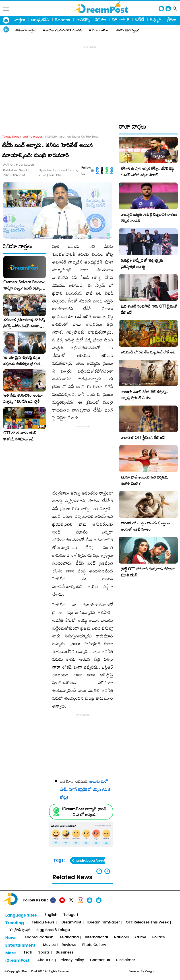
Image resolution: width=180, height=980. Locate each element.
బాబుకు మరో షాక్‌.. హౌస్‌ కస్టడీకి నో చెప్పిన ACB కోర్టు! (85, 789)
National (122, 937)
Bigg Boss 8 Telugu (53, 930)
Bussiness (65, 953)
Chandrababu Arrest (89, 860)
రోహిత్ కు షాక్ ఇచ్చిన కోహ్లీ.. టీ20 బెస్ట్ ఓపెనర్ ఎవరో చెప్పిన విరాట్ (147, 172)
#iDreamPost (99, 30)
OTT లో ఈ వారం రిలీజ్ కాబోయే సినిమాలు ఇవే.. (20, 436)
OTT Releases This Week (147, 922)
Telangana (69, 937)
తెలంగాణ (62, 20)
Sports (44, 953)
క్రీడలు (172, 20)
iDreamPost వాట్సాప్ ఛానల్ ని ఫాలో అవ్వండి (84, 812)
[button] (107, 871)
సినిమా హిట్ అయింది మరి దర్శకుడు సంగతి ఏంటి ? (145, 480)
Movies (49, 945)
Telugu (69, 915)
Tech (28, 953)
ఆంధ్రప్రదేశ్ (40, 20)
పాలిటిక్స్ (83, 20)
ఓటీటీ (140, 20)
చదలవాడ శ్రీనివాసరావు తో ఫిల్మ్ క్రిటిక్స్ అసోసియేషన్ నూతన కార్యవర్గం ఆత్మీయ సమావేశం (24, 323)
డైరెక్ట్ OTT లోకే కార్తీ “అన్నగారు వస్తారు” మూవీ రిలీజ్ (148, 572)
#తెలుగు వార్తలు (26, 30)
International (96, 937)
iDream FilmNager (104, 922)
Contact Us (100, 960)
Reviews (69, 945)
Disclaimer (126, 960)
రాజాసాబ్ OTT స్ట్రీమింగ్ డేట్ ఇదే (143, 437)
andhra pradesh (33, 137)
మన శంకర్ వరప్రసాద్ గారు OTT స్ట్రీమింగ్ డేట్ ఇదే (149, 309)
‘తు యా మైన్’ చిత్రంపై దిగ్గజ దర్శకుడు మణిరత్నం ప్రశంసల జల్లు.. (23, 361)
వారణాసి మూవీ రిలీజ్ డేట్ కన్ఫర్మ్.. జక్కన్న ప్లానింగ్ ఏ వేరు (144, 395)
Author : (19, 165)
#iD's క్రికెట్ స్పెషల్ (128, 30)
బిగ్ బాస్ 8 (121, 20)
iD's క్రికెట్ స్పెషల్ (19, 930)
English (51, 915)
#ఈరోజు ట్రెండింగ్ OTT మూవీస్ (62, 30)
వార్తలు (20, 20)
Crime (141, 937)
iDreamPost (71, 922)
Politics (159, 937)
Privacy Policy (72, 960)
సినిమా (101, 20)
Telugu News (11, 137)
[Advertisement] (91, 80)
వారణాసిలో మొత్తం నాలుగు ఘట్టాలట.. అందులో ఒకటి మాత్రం (146, 526)
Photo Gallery (94, 945)
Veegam (151, 971)
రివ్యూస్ (156, 20)
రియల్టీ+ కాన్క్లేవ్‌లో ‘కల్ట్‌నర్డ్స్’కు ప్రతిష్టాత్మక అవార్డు (142, 263)
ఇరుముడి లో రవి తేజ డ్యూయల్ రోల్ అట (148, 352)
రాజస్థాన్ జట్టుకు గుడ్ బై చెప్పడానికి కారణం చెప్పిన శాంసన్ (149, 218)
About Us (45, 960)
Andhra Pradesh (39, 937)
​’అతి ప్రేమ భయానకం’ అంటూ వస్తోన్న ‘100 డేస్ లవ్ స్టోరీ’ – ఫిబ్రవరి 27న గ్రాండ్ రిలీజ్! (24, 398)
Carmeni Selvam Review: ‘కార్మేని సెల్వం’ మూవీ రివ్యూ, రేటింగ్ (24, 285)
